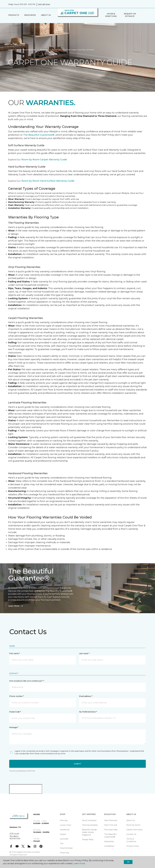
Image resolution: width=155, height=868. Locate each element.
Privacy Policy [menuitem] (133, 846)
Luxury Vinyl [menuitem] (65, 825)
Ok (128, 862)
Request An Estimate (130, 15)
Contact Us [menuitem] (131, 834)
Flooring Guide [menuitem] (111, 830)
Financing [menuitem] (64, 853)
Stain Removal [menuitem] (111, 820)
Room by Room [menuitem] (133, 825)
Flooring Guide (29, 50)
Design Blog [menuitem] (88, 839)
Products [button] (14, 15)
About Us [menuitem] (131, 820)
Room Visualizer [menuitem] (89, 820)
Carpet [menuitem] (63, 834)
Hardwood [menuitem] (65, 830)
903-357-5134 (44, 4)
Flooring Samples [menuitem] (90, 825)
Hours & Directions (111, 15)
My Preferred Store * (88, 712)
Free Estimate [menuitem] (66, 848)
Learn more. (79, 863)
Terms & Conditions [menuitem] (131, 840)
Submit (77, 764)
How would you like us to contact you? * (27, 681)
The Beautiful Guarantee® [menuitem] (110, 836)
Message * (14, 727)
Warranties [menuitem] (109, 841)
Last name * (84, 653)
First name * (15, 653)
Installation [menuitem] (109, 846)
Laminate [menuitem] (64, 839)
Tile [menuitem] (62, 843)
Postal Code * (15, 712)
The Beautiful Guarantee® (39, 135)
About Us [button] (46, 15)
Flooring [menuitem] (64, 820)
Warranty (44, 50)
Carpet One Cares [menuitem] (134, 830)
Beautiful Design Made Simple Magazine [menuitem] (90, 832)
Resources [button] (30, 15)
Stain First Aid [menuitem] (110, 825)
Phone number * (16, 696)
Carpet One (13, 50)
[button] (141, 15)
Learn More (16, 606)
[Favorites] (144, 15)
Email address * (86, 696)
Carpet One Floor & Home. (28, 852)
